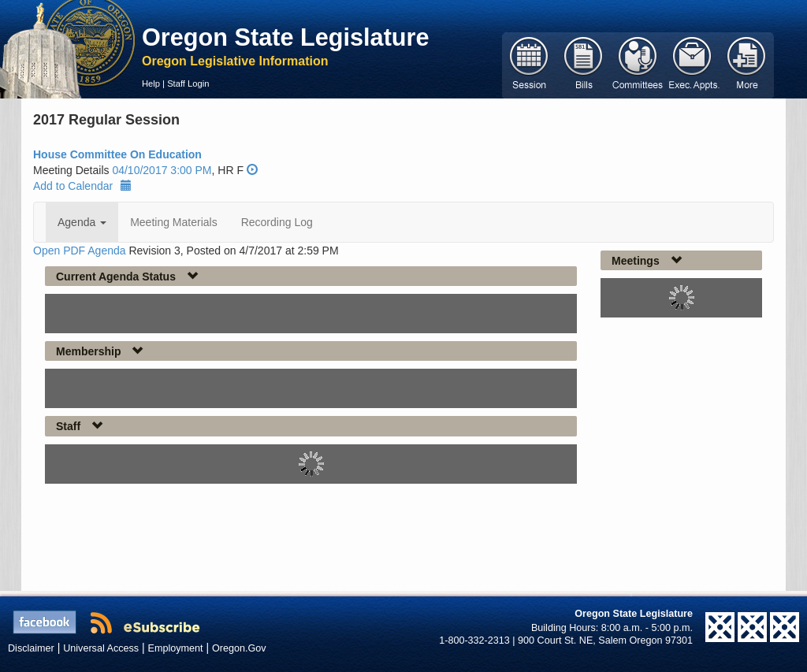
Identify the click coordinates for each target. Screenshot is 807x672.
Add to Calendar (82, 186)
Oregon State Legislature (286, 37)
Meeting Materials (174, 222)
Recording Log (277, 222)
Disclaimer (31, 648)
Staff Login (188, 84)
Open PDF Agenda (80, 251)
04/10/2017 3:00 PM (162, 170)
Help (151, 84)
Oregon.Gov (239, 648)
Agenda (82, 222)
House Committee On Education (117, 154)
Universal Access (101, 648)
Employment (176, 648)
